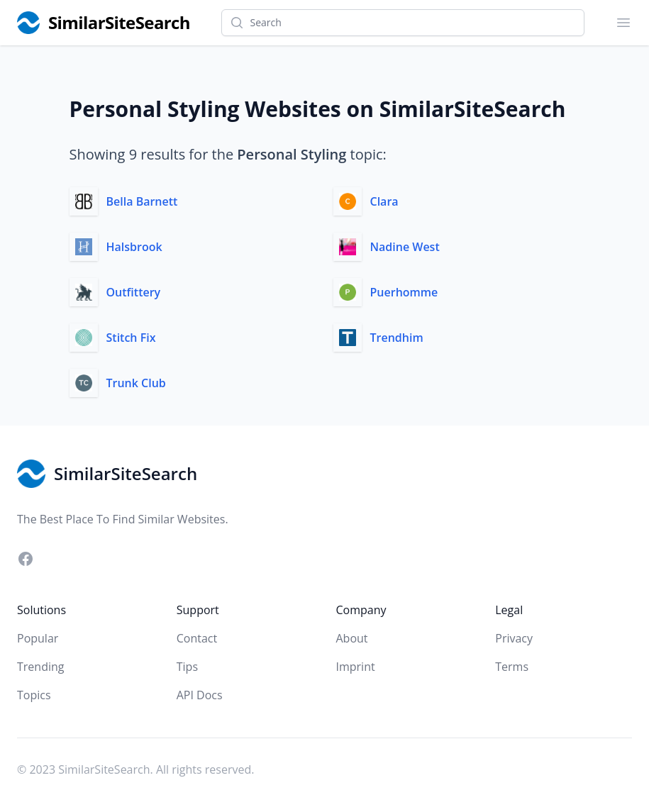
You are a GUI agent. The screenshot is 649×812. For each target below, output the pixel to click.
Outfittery (134, 292)
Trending (40, 667)
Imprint (356, 667)
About (352, 638)
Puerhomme (404, 292)
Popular (38, 638)
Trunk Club (136, 383)
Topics (34, 695)
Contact (197, 638)
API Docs (200, 695)
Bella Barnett (142, 201)
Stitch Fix (131, 338)
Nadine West (405, 247)
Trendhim (397, 338)
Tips (187, 667)
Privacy (514, 638)
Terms (512, 667)
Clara (384, 201)
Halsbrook (134, 247)
